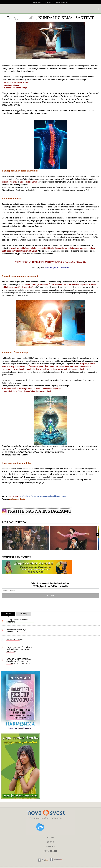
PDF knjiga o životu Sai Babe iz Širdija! (50, 586)
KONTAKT (50, 842)
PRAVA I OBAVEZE (50, 851)
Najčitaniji (24, 614)
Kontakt (37, 2)
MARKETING (50, 847)
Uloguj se (48, 2)
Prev (4, 535)
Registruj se (62, 2)
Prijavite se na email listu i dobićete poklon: (50, 583)
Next (97, 535)
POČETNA (50, 838)
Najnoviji (8, 614)
